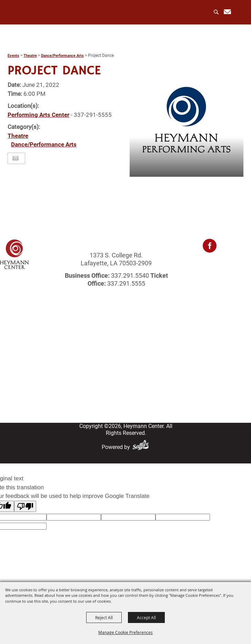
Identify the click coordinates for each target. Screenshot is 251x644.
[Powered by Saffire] (142, 447)
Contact (126, 387)
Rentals (126, 353)
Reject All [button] (104, 617)
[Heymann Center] (35, 12)
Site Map (126, 396)
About (125, 336)
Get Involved (126, 370)
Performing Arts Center (38, 115)
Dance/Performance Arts (62, 56)
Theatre (30, 56)
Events (13, 56)
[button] (187, 120)
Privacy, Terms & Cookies (125, 405)
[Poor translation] (25, 506)
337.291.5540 (130, 275)
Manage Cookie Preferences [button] (125, 632)
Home (125, 327)
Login (125, 379)
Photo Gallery (126, 362)
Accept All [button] (146, 617)
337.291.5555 (125, 283)
